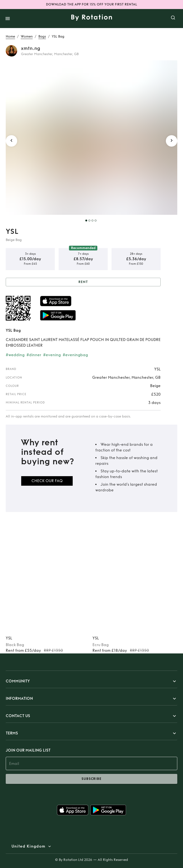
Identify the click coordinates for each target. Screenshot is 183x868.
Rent (83, 282)
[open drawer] (8, 19)
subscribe (91, 779)
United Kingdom (28, 846)
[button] (91, 681)
